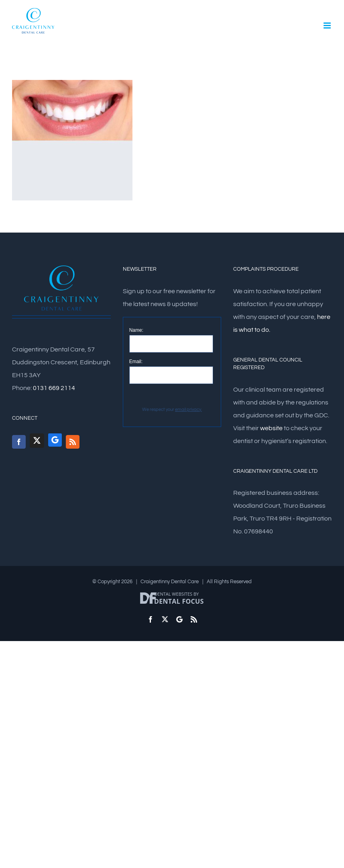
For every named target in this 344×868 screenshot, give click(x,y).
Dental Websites (173, 594)
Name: (136, 330)
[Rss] (73, 442)
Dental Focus (179, 601)
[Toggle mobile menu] (328, 26)
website (271, 428)
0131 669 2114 (54, 388)
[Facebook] (19, 442)
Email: (136, 361)
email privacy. (188, 409)
